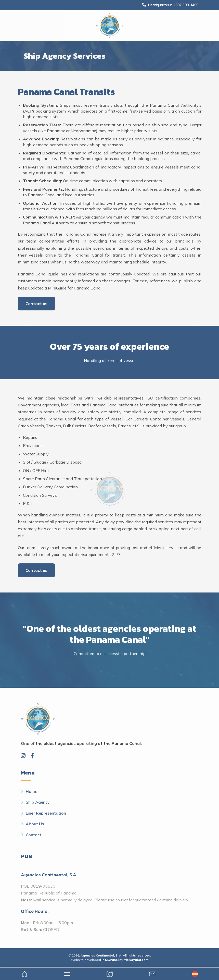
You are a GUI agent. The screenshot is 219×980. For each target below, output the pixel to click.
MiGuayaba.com (136, 960)
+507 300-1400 (186, 5)
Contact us (36, 304)
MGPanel (112, 960)
